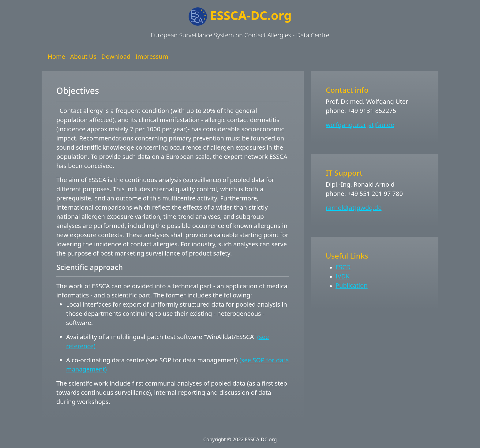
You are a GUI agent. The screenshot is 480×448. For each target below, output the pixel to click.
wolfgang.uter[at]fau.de (360, 125)
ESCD (343, 267)
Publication (352, 285)
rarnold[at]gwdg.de (354, 208)
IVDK (343, 276)
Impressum (152, 56)
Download (116, 56)
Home (56, 56)
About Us (83, 56)
